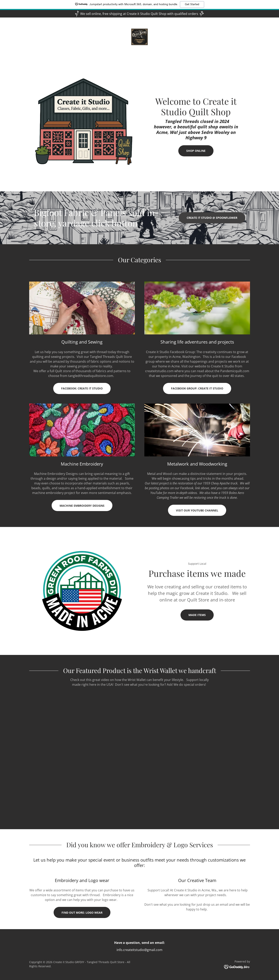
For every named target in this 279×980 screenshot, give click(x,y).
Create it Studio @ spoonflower (212, 218)
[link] (139, 37)
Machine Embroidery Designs (82, 506)
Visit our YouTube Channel (197, 510)
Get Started (192, 4)
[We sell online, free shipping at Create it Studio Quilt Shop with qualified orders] (139, 14)
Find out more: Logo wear (82, 913)
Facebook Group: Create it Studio (197, 388)
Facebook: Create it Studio (82, 388)
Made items (197, 615)
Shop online (196, 151)
